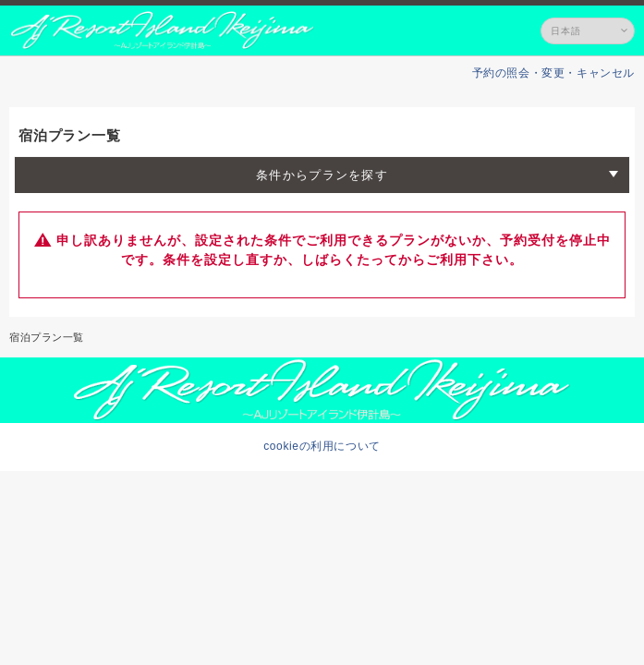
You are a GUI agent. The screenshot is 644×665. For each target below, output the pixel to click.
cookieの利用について (322, 446)
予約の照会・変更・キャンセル (553, 73)
